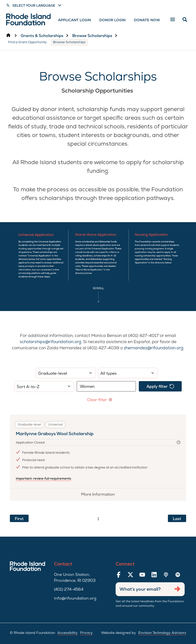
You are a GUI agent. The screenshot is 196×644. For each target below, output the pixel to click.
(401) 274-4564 (69, 589)
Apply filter (160, 386)
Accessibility (68, 633)
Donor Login (112, 20)
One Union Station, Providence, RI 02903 (75, 577)
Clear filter (99, 400)
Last (177, 519)
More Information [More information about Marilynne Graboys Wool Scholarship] (101, 496)
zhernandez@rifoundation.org (153, 348)
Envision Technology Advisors (162, 633)
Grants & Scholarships (42, 36)
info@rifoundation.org (75, 598)
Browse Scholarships (92, 36)
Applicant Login (74, 20)
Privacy (86, 633)
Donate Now (147, 20)
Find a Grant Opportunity (27, 42)
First (19, 519)
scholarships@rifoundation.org (50, 342)
